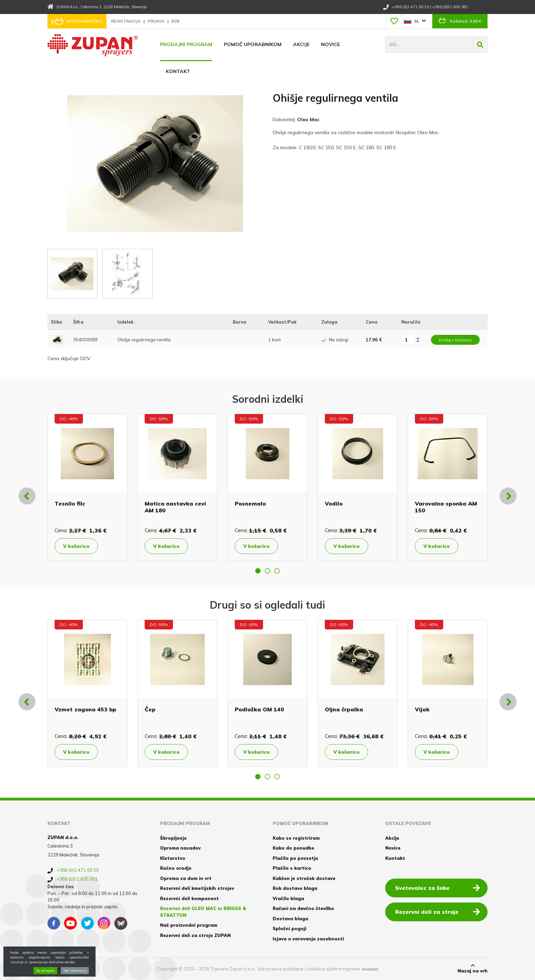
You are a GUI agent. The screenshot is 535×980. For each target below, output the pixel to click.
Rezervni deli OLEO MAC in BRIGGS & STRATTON (203, 912)
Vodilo (334, 503)
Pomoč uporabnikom (253, 44)
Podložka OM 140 (259, 709)
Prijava (157, 21)
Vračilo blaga (288, 898)
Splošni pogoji (290, 928)
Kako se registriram (296, 838)
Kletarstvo (173, 858)
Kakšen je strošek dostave (304, 878)
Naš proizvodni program (189, 925)
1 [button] (258, 571)
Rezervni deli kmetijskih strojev (197, 888)
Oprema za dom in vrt (186, 878)
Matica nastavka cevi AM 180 (175, 507)
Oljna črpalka (344, 709)
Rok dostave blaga (295, 888)
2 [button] (267, 571)
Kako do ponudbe (293, 848)
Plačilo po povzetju (295, 858)
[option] (87, 487)
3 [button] (277, 571)
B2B (176, 21)
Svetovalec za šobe (438, 887)
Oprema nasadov (180, 848)
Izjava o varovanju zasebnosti (308, 939)
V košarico (76, 546)
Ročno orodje (176, 868)
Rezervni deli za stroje (438, 911)
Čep (150, 709)
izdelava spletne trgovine (334, 969)
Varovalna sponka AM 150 (446, 507)
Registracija (126, 21)
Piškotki (57, 969)
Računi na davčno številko (303, 908)
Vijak (422, 709)
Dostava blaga (290, 919)
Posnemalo (250, 503)
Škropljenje (173, 838)
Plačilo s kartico (292, 868)
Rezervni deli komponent (189, 898)
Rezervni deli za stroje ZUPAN (195, 935)
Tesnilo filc (70, 503)
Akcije (301, 44)
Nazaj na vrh (473, 968)
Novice (330, 44)
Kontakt (178, 71)
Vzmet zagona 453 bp (85, 709)
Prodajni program (186, 44)
